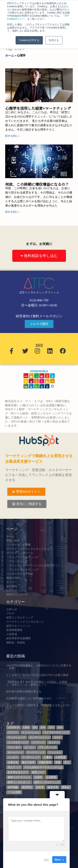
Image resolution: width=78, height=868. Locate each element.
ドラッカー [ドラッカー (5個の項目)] (14, 747)
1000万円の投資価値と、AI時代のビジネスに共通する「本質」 (39, 667)
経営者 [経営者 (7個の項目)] (40, 787)
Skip (46, 860)
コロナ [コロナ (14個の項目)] (57, 737)
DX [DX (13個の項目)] (35, 727)
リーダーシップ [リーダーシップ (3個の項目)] (31, 757)
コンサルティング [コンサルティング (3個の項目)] (18, 742)
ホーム (10, 56)
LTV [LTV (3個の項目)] (51, 727)
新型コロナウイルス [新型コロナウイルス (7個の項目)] (19, 777)
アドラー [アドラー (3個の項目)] (13, 732)
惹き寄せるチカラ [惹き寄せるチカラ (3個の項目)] (18, 772)
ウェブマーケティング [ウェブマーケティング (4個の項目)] (56, 732)
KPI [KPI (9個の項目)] (43, 727)
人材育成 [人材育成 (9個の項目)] (60, 757)
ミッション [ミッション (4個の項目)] (55, 752)
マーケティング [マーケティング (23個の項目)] (36, 752)
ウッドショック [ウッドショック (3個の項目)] (17, 737)
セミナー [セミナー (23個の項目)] (54, 742)
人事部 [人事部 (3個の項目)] (47, 757)
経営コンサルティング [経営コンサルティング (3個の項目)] (47, 782)
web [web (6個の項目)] (60, 727)
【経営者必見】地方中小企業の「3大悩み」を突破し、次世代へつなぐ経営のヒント (37, 683)
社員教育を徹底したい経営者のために (29, 698)
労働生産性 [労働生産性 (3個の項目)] (45, 762)
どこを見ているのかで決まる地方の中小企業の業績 (37, 675)
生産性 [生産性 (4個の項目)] (38, 777)
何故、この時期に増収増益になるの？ (37, 184)
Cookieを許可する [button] (29, 40)
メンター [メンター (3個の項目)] (13, 757)
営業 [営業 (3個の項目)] (58, 762)
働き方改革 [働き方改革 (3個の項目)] (28, 762)
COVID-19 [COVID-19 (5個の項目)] (14, 727)
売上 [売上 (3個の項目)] (67, 762)
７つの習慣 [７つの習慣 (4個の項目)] (14, 792)
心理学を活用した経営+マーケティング (38, 108)
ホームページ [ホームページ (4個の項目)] (15, 752)
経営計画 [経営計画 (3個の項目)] (53, 787)
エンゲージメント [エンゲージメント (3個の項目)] (40, 737)
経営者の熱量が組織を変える (24, 691)
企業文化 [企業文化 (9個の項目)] (13, 762)
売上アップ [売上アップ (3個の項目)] (14, 767)
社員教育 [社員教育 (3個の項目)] (51, 777)
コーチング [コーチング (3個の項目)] (38, 742)
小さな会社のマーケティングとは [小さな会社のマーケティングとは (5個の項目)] (43, 767)
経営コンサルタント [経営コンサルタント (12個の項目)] (19, 782)
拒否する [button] (54, 40)
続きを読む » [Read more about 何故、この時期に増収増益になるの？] (12, 212)
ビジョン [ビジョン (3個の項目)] (30, 747)
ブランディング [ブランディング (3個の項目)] (47, 747)
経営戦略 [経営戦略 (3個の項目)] (13, 787)
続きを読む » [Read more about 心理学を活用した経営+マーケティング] (12, 136)
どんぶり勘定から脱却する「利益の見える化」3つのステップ (38, 706)
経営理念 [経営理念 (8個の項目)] (27, 787)
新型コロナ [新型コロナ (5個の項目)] (38, 772)
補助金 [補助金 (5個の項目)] (66, 787)
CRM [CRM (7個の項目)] (26, 727)
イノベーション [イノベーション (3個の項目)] (31, 732)
